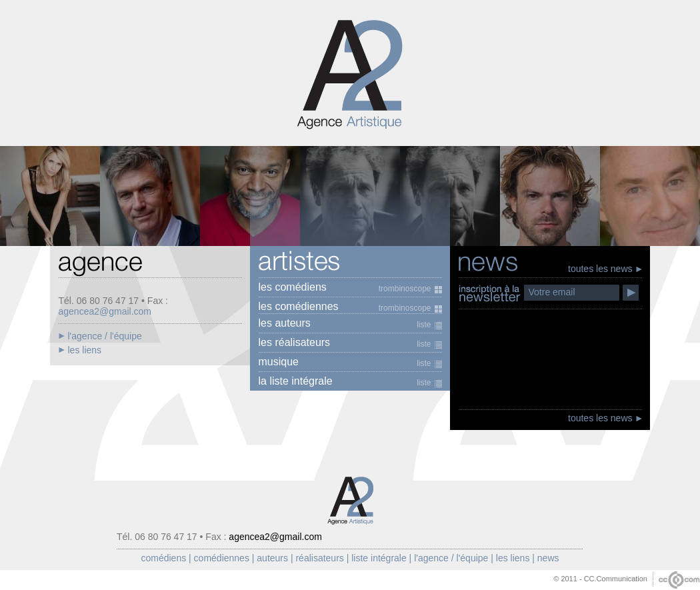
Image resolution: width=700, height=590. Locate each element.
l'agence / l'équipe (451, 558)
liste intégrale (379, 558)
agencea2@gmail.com (105, 311)
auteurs (272, 558)
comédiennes (222, 558)
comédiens (163, 558)
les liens (513, 558)
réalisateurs (319, 558)
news (548, 558)
